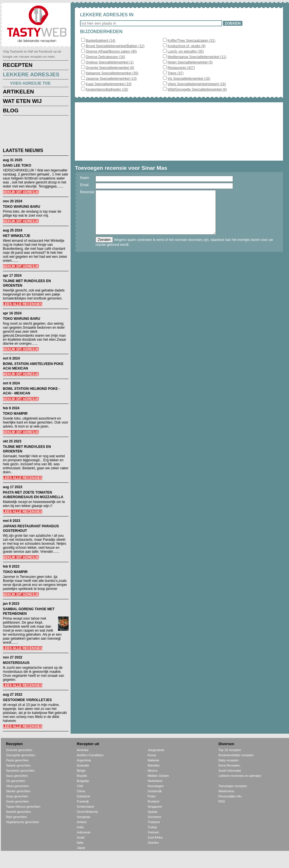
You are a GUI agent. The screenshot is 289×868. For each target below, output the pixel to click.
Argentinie (84, 760)
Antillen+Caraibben (90, 755)
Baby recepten (229, 760)
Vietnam (154, 832)
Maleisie (154, 760)
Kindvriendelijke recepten (236, 755)
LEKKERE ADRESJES (31, 74)
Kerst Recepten (229, 765)
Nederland (155, 781)
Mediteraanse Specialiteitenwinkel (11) (197, 57)
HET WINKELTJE (17, 236)
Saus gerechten (17, 776)
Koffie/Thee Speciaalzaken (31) (191, 41)
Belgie (81, 771)
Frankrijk (83, 801)
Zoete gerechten (17, 801)
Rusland (154, 801)
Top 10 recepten (230, 750)
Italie (80, 843)
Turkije (153, 827)
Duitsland (83, 796)
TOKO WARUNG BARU (21, 207)
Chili (80, 786)
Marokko (154, 765)
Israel (81, 837)
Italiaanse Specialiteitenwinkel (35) (112, 73)
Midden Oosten (159, 776)
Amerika (83, 750)
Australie (83, 765)
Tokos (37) (176, 73)
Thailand (154, 822)
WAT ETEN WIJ (22, 101)
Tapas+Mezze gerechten (23, 807)
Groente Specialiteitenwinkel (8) (110, 68)
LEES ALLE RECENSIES (23, 304)
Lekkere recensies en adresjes (240, 776)
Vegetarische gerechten (23, 822)
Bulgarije (83, 781)
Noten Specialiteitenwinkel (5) (190, 62)
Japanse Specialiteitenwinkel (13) (111, 79)
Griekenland (85, 807)
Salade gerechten (18, 765)
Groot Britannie (87, 812)
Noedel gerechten (18, 812)
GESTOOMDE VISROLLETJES (27, 700)
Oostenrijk (155, 791)
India (80, 827)
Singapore (155, 807)
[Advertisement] (31, 133)
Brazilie (82, 776)
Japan (81, 848)
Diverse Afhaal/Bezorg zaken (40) (111, 51)
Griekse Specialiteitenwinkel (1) (110, 62)
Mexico (153, 771)
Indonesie (84, 832)
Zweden (153, 843)
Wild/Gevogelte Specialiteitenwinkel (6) (197, 89)
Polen (152, 796)
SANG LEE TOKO (17, 165)
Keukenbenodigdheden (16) (107, 89)
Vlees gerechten (17, 786)
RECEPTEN (18, 65)
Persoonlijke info (230, 796)
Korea (152, 755)
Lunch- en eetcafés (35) (186, 51)
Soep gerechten (17, 796)
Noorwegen (156, 786)
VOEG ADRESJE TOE (30, 83)
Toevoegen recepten (233, 786)
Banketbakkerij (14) (100, 41)
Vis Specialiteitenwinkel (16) (189, 79)
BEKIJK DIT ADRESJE (21, 192)
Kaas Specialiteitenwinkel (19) (109, 84)
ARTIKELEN (18, 92)
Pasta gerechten (17, 760)
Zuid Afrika (155, 837)
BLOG (11, 110)
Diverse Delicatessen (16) (105, 57)
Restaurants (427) (181, 68)
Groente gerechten (19, 750)
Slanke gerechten (18, 791)
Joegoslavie (156, 750)
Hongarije (84, 817)
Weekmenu (226, 791)
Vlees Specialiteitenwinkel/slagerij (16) (197, 84)
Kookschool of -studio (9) (187, 46)
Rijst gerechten (16, 817)
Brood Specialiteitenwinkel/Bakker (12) (115, 46)
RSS (222, 801)
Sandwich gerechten (20, 771)
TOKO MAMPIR (15, 414)
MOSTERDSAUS (16, 663)
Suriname (155, 817)
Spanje (153, 812)
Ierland (82, 822)
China (81, 791)
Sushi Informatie (230, 771)
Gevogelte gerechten (21, 755)
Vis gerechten (16, 781)
